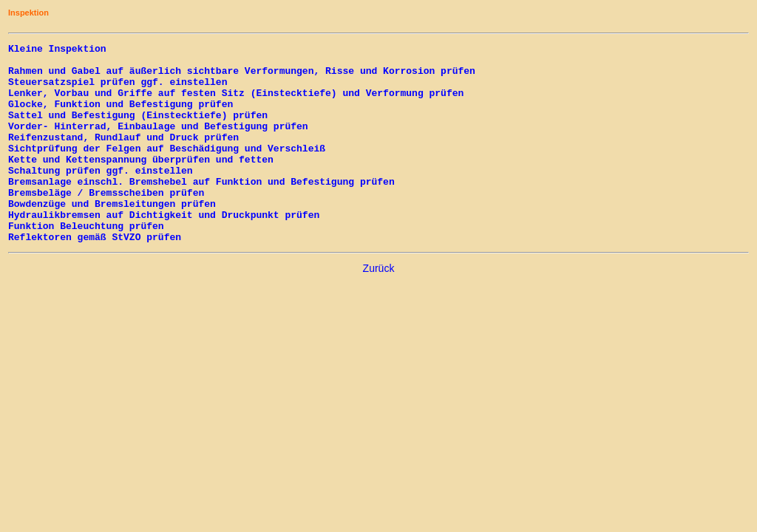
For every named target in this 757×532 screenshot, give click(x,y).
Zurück (379, 308)
